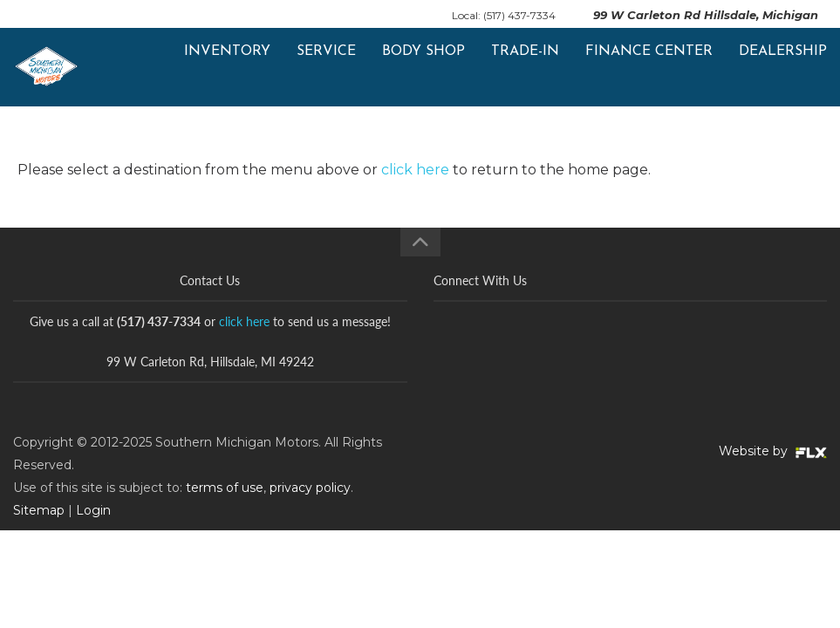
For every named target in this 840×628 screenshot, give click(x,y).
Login (93, 510)
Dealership (783, 67)
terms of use (225, 488)
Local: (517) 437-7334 (504, 15)
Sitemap (39, 510)
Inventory (227, 67)
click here (415, 170)
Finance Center (649, 67)
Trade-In (525, 67)
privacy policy (310, 488)
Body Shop (423, 67)
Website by (773, 451)
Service (326, 67)
